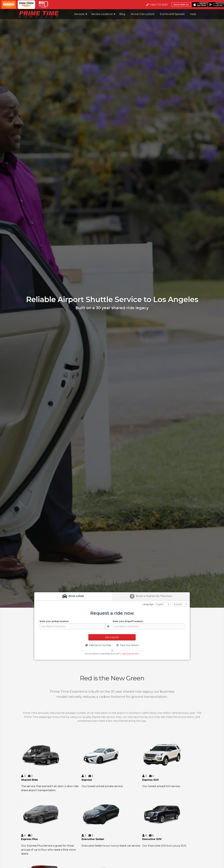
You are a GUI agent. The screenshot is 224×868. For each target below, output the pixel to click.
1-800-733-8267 (157, 5)
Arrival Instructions (143, 14)
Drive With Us (181, 5)
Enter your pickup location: (54, 621)
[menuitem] (45, 14)
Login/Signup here (130, 654)
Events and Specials (172, 14)
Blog (122, 14)
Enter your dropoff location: (128, 621)
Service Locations (102, 14)
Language (148, 604)
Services (79, 14)
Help (193, 14)
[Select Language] (163, 604)
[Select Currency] (180, 604)
